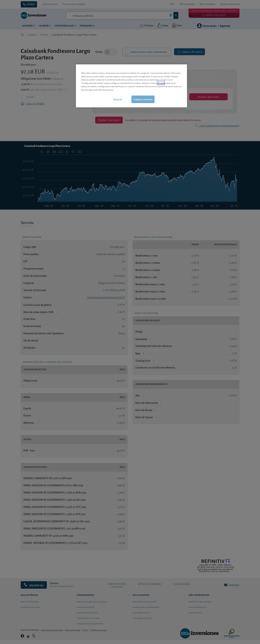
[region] (131, 86)
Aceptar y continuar (143, 99)
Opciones (118, 99)
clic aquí (161, 83)
